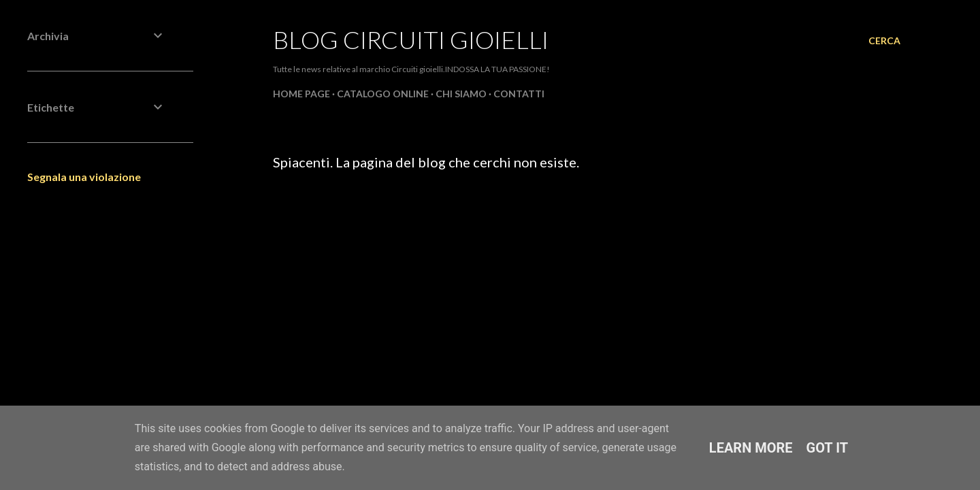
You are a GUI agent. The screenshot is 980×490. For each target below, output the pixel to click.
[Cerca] (884, 41)
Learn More (751, 448)
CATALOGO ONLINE (383, 94)
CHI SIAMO (461, 94)
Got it (828, 448)
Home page (301, 94)
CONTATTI (519, 94)
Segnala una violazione (84, 177)
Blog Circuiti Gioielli (411, 39)
